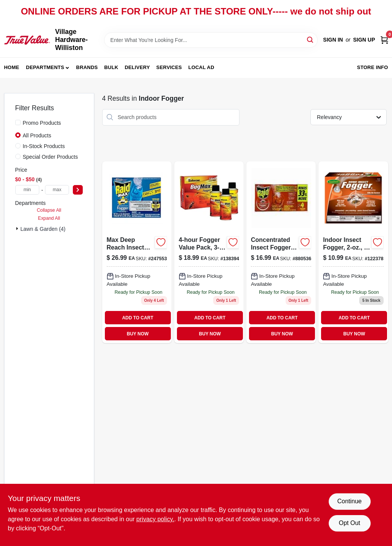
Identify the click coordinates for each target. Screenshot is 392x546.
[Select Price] (78, 190)
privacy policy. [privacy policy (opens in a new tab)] (155, 519)
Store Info (372, 67)
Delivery (137, 67)
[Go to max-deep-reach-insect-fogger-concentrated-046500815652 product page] (137, 252)
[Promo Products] (18, 122)
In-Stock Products (44, 146)
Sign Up (364, 40)
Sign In (333, 40)
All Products (37, 135)
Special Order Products (51, 157)
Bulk (111, 67)
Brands (87, 67)
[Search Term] (211, 40)
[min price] (27, 190)
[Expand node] (18, 229)
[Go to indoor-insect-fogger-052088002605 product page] (353, 252)
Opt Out (349, 523)
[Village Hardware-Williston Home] (27, 40)
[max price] (57, 190)
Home (12, 67)
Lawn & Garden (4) (43, 229)
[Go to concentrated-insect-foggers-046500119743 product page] (281, 252)
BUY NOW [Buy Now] (137, 334)
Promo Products (42, 123)
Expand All (49, 218)
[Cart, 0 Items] (384, 40)
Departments (45, 67)
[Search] (311, 39)
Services (169, 67)
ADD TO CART (138, 318)
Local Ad (201, 67)
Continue (349, 501)
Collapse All (49, 210)
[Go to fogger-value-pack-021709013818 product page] (209, 252)
